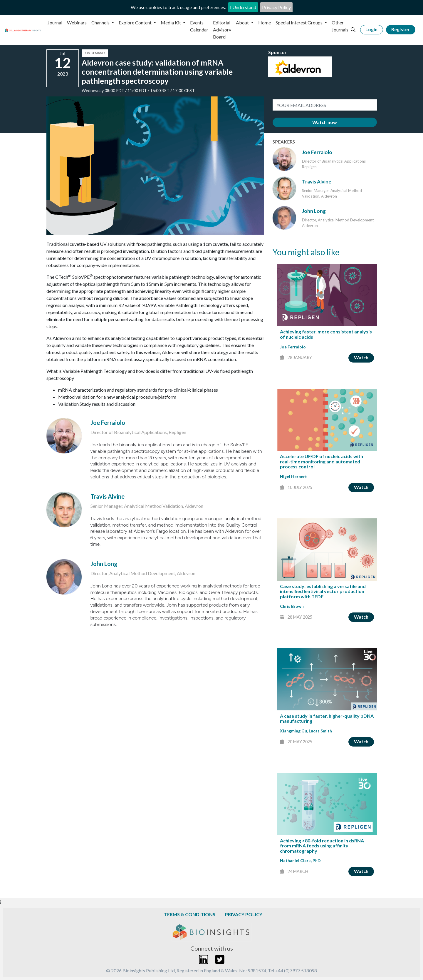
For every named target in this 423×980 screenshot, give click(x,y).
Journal (55, 22)
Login (371, 29)
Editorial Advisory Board (222, 30)
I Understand (243, 7)
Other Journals (340, 26)
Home (265, 22)
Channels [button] (101, 22)
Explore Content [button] (136, 22)
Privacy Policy (276, 7)
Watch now (325, 122)
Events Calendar (199, 26)
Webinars (77, 22)
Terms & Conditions (190, 914)
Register (401, 29)
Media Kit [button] (171, 22)
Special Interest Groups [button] (299, 22)
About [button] (243, 22)
